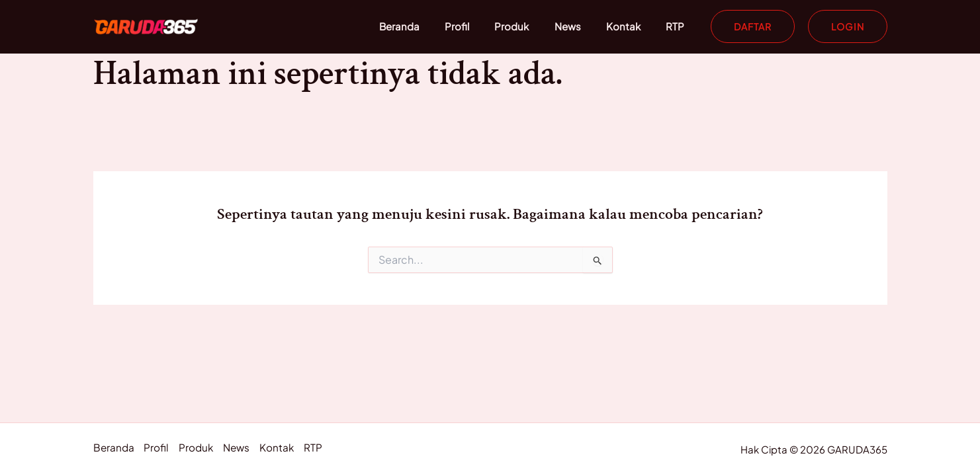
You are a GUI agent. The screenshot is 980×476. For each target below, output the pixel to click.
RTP (678, 26)
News (582, 26)
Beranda (430, 26)
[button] (753, 26)
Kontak (632, 26)
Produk (531, 26)
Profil (482, 26)
